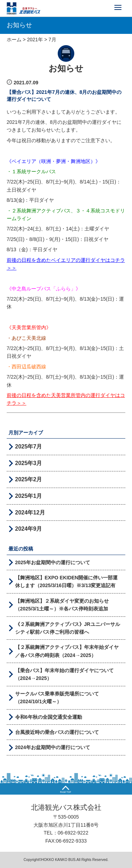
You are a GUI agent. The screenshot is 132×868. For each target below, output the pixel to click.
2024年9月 (29, 529)
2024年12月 (30, 513)
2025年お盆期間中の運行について (53, 562)
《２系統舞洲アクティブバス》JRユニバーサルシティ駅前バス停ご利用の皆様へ (68, 628)
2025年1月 (29, 496)
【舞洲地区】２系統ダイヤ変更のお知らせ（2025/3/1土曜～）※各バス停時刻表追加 (62, 605)
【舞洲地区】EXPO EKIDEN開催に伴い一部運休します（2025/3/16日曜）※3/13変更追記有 (67, 581)
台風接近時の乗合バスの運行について (57, 732)
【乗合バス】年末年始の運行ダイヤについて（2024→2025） (64, 674)
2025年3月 (29, 463)
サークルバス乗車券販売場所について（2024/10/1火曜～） (57, 698)
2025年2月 (29, 479)
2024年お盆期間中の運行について (53, 747)
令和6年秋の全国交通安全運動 (49, 717)
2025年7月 (29, 447)
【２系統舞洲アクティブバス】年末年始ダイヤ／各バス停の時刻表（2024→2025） (67, 651)
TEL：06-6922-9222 (66, 833)
